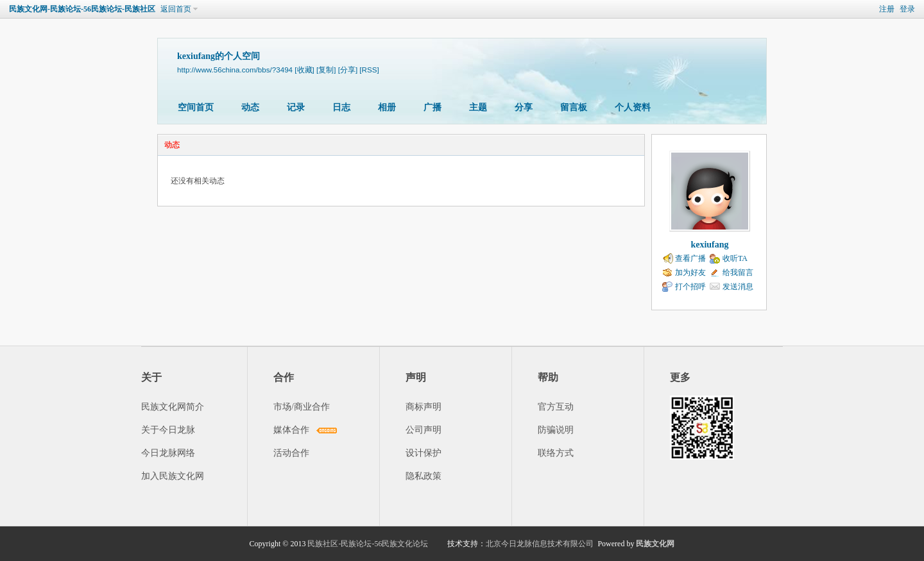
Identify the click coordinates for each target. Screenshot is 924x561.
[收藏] (304, 70)
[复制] (326, 70)
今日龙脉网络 (168, 453)
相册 (387, 107)
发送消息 (738, 287)
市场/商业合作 (302, 407)
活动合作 (291, 453)
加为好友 (690, 272)
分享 (524, 107)
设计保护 (424, 453)
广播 (432, 107)
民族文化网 (655, 544)
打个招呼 (690, 287)
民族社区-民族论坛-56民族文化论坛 (368, 544)
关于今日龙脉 (168, 430)
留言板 (574, 107)
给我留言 (738, 272)
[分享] (348, 70)
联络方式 (556, 453)
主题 (478, 107)
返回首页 (176, 9)
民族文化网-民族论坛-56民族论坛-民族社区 (82, 9)
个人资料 (633, 107)
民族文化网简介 (173, 407)
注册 (887, 9)
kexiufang (709, 245)
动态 (250, 107)
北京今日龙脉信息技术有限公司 (540, 544)
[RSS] (369, 70)
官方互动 (556, 407)
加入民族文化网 (173, 476)
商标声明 (424, 407)
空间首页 (196, 107)
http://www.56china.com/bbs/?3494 (235, 70)
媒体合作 (291, 430)
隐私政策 (424, 476)
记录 (296, 107)
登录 (907, 9)
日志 (341, 107)
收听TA (735, 258)
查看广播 (690, 258)
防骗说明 (556, 430)
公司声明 (424, 430)
